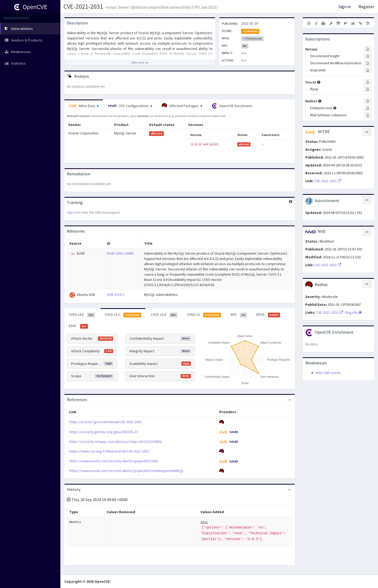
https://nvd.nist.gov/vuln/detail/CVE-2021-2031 (106, 422)
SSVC (78, 326)
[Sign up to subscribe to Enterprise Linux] (368, 108)
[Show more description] (140, 62)
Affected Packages (182, 106)
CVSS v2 (204, 315)
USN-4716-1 (116, 295)
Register (366, 7)
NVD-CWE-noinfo (328, 373)
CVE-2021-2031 (83, 6)
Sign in (345, 7)
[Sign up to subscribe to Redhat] (368, 101)
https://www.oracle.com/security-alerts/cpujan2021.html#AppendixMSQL (126, 471)
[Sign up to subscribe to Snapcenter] (368, 70)
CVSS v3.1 (123, 315)
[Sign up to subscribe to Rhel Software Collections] (368, 115)
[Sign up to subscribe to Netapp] (368, 49)
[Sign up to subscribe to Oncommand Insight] (368, 56)
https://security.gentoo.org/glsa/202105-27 (104, 432)
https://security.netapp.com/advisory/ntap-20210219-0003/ (116, 442)
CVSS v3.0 (164, 315)
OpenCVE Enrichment (232, 106)
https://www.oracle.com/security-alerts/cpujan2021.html (114, 461)
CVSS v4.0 (82, 315)
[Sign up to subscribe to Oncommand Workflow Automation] (368, 63)
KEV (239, 315)
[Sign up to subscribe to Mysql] (368, 89)
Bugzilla (354, 312)
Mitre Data (83, 106)
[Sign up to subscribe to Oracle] (368, 82)
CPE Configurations (130, 106)
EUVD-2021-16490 (120, 253)
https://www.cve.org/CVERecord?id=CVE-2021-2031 (109, 451)
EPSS (268, 315)
